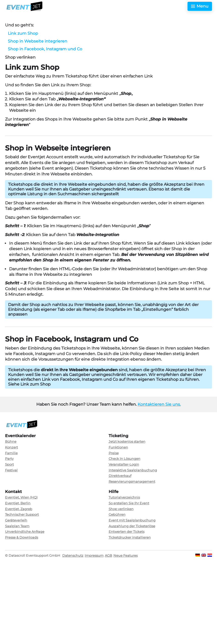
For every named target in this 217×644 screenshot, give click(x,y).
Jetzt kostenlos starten (127, 441)
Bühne (11, 441)
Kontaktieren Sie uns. (159, 404)
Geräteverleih (16, 520)
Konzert (11, 447)
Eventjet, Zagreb (19, 509)
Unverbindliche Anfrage (25, 532)
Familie (11, 453)
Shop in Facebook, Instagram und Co (45, 49)
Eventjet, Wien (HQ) (21, 497)
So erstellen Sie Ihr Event (129, 503)
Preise (114, 453)
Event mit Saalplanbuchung (132, 520)
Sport (9, 464)
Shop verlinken (121, 509)
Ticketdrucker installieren (130, 537)
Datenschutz (73, 555)
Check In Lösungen (125, 459)
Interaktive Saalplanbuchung (133, 470)
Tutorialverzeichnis (124, 497)
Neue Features (126, 555)
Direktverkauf (120, 476)
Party (9, 459)
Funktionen (118, 447)
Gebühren (117, 514)
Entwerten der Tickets (127, 532)
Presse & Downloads (22, 537)
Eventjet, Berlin (18, 503)
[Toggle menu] (200, 6)
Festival (11, 470)
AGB (108, 555)
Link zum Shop (23, 33)
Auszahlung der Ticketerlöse (132, 526)
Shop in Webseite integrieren (38, 41)
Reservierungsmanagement (132, 481)
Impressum (94, 555)
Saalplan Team (17, 526)
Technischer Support (22, 514)
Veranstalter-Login (124, 464)
